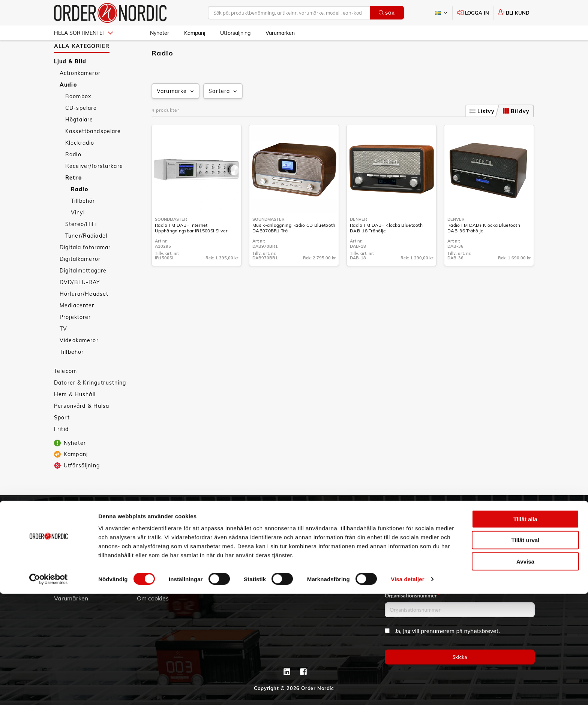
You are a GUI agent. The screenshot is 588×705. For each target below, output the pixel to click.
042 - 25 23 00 (347, 525)
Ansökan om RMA (162, 556)
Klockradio (80, 165)
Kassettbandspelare (93, 153)
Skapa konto (237, 525)
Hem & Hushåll (75, 416)
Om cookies (153, 598)
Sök (387, 13)
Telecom (65, 393)
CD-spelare (81, 130)
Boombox (78, 118)
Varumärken (280, 33)
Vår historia (70, 546)
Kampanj (195, 33)
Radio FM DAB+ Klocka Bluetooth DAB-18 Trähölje (386, 250)
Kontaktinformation (329, 546)
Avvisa (525, 672)
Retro (73, 199)
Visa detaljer (407, 690)
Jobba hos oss (73, 577)
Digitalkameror (80, 281)
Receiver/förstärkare (94, 188)
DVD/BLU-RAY (80, 304)
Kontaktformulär (325, 556)
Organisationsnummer (412, 595)
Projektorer (75, 339)
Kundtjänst (159, 512)
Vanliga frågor (157, 535)
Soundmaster (171, 241)
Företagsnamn (403, 560)
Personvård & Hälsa (82, 428)
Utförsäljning (235, 33)
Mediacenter (77, 327)
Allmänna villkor (159, 525)
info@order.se (340, 535)
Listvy (482, 133)
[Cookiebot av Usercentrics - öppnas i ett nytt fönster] (49, 690)
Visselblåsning (74, 567)
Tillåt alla (525, 630)
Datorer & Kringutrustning (90, 404)
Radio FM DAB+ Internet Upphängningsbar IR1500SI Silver (191, 250)
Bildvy (516, 133)
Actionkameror (80, 95)
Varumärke (176, 113)
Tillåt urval (526, 651)
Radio (73, 176)
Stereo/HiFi (81, 246)
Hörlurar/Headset (84, 316)
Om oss (64, 535)
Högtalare (79, 141)
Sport (62, 439)
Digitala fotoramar (85, 269)
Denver (358, 241)
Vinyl (78, 234)
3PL (59, 525)
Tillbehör (83, 223)
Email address (402, 524)
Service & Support (162, 546)
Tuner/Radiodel (86, 257)
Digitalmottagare (83, 292)
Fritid (61, 451)
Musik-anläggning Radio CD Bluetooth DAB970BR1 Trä (294, 250)
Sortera (223, 113)
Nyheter (160, 33)
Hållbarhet (69, 556)
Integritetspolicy (160, 588)
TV (63, 350)
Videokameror (79, 362)
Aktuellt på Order (78, 588)
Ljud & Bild (70, 83)
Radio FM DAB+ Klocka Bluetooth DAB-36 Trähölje (484, 250)
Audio (68, 106)
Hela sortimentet (83, 33)
